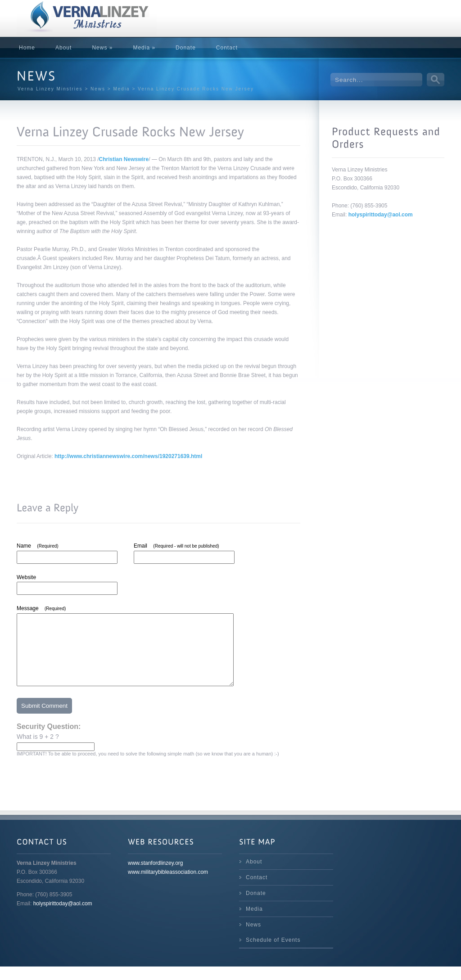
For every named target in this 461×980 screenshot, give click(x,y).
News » (102, 48)
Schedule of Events (273, 953)
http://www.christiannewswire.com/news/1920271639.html (128, 456)
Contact (227, 48)
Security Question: (49, 740)
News (253, 938)
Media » (144, 48)
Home (27, 48)
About (63, 48)
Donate (186, 48)
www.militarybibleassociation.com (168, 886)
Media (254, 922)
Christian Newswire (124, 159)
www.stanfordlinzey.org (156, 877)
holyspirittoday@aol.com (381, 215)
